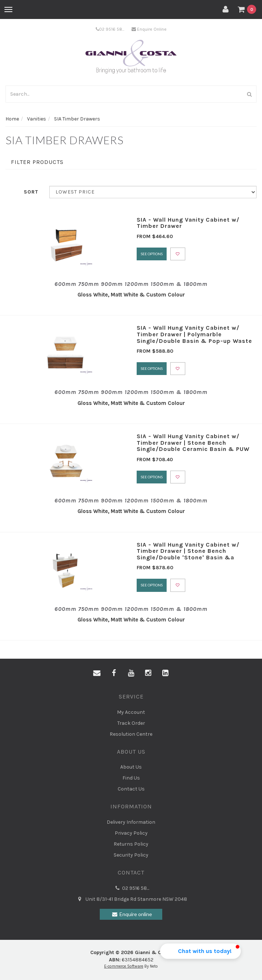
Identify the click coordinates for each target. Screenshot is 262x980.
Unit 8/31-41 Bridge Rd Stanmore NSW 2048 (131, 899)
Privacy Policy (131, 833)
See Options (152, 254)
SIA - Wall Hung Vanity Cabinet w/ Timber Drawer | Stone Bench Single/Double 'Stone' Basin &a (188, 551)
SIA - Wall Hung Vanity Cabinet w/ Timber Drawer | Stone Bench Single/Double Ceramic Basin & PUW (193, 443)
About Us (131, 767)
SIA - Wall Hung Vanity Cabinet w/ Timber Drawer (188, 223)
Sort (31, 192)
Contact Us (131, 789)
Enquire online (131, 914)
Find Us (131, 778)
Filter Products (37, 162)
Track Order (131, 723)
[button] (200, 951)
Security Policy (131, 855)
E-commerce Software (124, 966)
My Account (131, 712)
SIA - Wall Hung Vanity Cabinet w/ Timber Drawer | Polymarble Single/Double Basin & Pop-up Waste (194, 334)
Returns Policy (131, 844)
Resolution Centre (131, 734)
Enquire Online (149, 29)
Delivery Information (131, 822)
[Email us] (97, 673)
